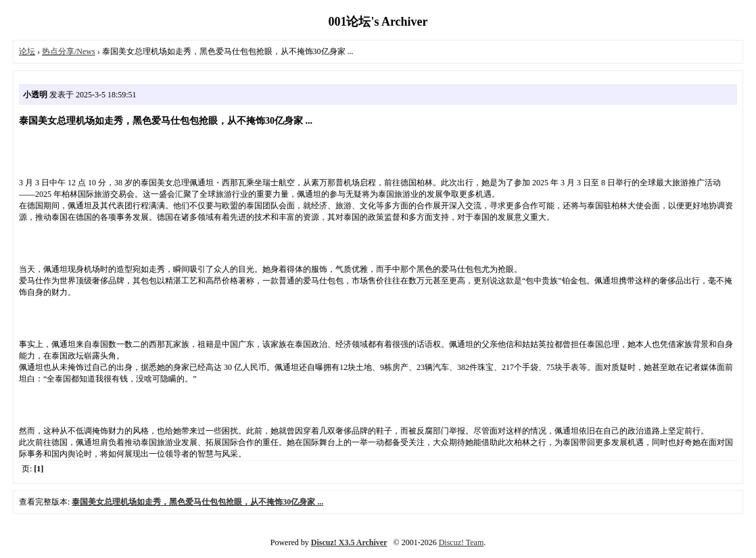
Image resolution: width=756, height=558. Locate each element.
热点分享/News (69, 51)
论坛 (27, 51)
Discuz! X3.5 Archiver (349, 542)
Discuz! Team (462, 542)
